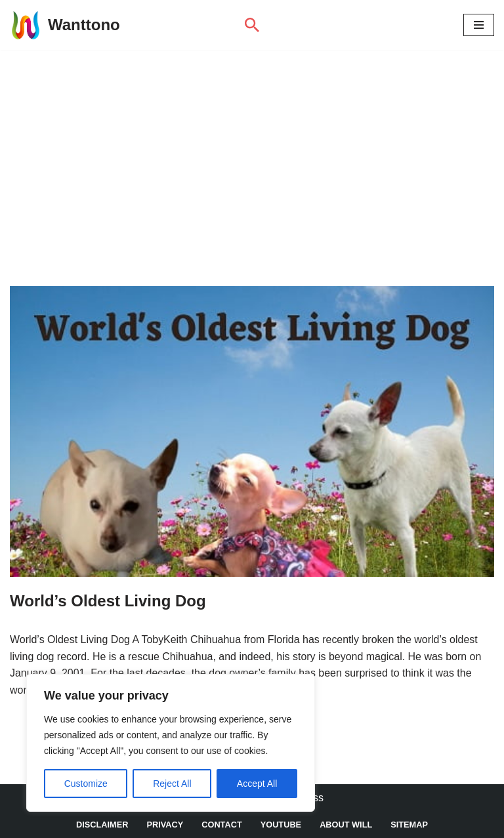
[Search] (252, 25)
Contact (222, 825)
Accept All (257, 784)
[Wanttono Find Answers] (65, 25)
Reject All (172, 784)
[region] (171, 743)
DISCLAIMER (102, 825)
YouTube (281, 825)
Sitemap (410, 825)
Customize (86, 784)
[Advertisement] (252, 148)
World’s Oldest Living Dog (108, 601)
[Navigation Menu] (479, 25)
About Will (346, 825)
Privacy (165, 825)
